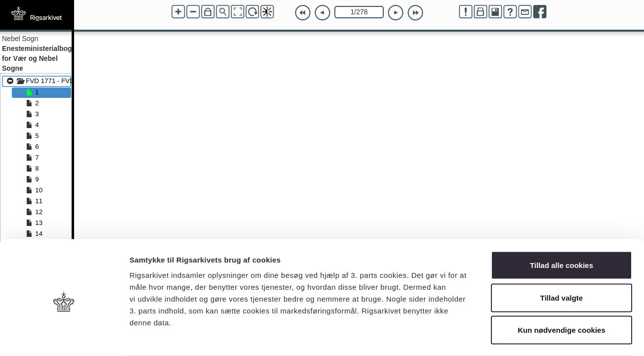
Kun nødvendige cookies (562, 291)
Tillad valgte (562, 259)
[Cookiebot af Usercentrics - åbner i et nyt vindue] (64, 337)
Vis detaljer (513, 336)
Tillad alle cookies (562, 226)
